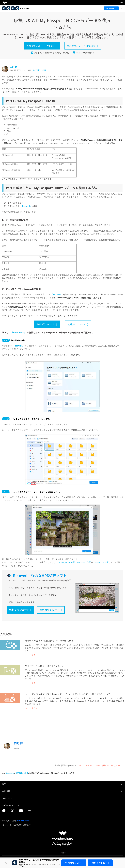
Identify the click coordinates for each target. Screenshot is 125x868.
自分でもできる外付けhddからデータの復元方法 (49, 641)
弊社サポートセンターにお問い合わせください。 (101, 765)
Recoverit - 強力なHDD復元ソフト (40, 575)
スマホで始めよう (111, 8)
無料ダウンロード (74, 863)
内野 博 (14, 67)
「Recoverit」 (26, 206)
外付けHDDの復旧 (67, 562)
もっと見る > (31, 655)
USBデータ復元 (84, 562)
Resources (10, 773)
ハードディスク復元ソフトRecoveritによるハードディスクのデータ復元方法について (67, 694)
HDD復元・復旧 (39, 70)
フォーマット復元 (101, 562)
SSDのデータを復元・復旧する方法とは (45, 666)
